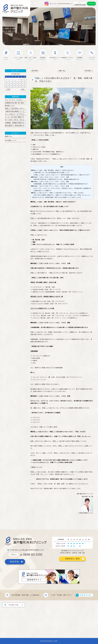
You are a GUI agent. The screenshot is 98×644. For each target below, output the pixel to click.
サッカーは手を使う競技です (14, 117)
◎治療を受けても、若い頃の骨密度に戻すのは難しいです (51, 172)
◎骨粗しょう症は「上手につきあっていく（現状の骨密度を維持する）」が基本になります (62, 175)
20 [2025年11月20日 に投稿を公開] (15, 85)
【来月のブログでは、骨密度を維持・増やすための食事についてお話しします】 (56, 197)
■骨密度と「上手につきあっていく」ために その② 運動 (50, 182)
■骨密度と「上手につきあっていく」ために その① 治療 (50, 177)
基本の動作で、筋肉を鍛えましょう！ (17, 125)
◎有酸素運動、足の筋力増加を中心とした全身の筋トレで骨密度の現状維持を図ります (60, 184)
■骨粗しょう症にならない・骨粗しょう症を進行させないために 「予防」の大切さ (58, 193)
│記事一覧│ (62, 71)
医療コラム (9, 136)
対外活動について (11, 140)
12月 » (23, 89)
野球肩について (10, 106)
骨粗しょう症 (50, 135)
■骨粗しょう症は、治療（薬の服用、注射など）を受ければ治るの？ (53, 170)
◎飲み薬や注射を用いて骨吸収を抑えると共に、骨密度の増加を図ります (56, 179)
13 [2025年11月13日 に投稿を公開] (15, 83)
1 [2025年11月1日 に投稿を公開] (22, 79)
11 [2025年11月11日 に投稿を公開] (9, 83)
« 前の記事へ (35, 71)
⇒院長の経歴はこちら (86, 513)
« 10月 (8, 89)
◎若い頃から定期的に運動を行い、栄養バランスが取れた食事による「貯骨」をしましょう (62, 195)
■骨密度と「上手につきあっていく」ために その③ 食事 (50, 186)
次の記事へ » (89, 71)
